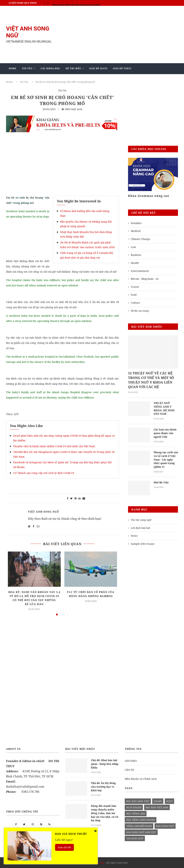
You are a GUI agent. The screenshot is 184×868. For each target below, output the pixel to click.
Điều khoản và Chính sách (141, 778)
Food (134, 295)
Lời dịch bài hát (140, 528)
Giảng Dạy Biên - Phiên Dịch (28, 79)
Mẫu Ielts (61, 79)
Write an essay (140, 311)
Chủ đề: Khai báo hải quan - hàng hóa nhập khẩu (105, 763)
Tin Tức (27, 68)
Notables (136, 223)
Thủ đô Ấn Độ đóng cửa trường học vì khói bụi (103, 786)
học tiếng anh (136, 813)
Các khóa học (50, 68)
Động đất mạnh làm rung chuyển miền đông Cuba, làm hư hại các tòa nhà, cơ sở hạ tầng (105, 812)
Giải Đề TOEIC (122, 68)
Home (13, 68)
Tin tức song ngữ (141, 520)
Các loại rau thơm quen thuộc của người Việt (165, 433)
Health (135, 263)
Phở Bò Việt (161, 482)
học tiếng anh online (141, 819)
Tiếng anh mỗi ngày (139, 826)
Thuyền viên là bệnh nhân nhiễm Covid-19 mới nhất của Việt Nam (54, 446)
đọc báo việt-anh (157, 807)
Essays (158, 801)
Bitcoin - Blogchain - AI (145, 279)
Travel (135, 287)
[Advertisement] (121, 35)
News (134, 536)
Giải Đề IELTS (98, 68)
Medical (136, 231)
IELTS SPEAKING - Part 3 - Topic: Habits (74, 3)
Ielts (169, 801)
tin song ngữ (135, 838)
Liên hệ (129, 769)
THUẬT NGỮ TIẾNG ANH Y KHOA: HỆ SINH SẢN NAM (164, 408)
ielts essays (134, 807)
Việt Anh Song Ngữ (44, 512)
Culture (135, 303)
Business (136, 255)
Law (133, 247)
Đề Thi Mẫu (73, 68)
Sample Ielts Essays (143, 543)
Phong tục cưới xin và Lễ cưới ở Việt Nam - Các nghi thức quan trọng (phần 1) (166, 459)
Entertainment (140, 271)
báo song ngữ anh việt (141, 832)
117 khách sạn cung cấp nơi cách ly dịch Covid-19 (44, 473)
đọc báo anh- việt (138, 801)
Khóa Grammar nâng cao (149, 196)
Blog (79, 79)
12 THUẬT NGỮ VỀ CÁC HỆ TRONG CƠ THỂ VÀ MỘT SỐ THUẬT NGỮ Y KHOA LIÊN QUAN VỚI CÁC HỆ (151, 380)
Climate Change (140, 239)
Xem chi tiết (64, 847)
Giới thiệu (131, 760)
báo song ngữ (165, 826)
